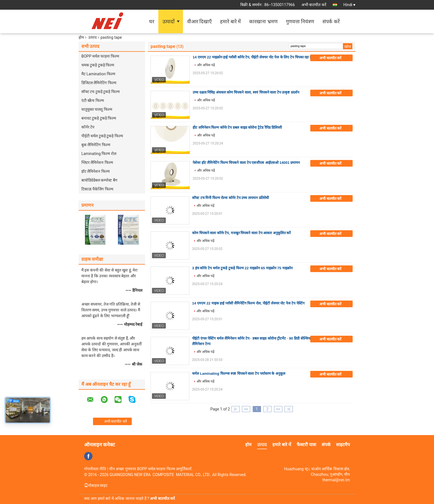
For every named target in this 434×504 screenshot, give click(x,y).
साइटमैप (343, 445)
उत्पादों (169, 21)
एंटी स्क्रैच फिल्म (93, 100)
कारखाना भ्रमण (263, 21)
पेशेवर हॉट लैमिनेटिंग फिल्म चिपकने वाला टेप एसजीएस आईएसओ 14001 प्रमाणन (246, 163)
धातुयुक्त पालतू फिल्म (97, 109)
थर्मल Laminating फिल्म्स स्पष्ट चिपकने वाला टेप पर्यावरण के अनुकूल (239, 374)
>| (289, 409)
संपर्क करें (331, 21)
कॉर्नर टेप (88, 127)
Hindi (349, 5)
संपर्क (326, 445)
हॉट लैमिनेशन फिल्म (95, 171)
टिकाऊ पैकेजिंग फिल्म (97, 189)
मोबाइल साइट (96, 485)
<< (246, 409)
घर (152, 21)
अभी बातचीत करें (314, 5)
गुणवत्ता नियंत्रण (300, 21)
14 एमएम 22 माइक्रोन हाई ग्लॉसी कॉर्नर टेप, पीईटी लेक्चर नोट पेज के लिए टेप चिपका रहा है (252, 57)
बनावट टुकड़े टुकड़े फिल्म (99, 118)
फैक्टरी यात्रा (306, 445)
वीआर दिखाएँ (199, 21)
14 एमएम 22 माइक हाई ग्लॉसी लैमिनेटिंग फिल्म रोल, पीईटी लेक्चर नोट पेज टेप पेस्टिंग (248, 303)
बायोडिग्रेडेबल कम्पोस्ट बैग (99, 180)
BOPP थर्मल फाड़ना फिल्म (100, 56)
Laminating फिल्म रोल (99, 154)
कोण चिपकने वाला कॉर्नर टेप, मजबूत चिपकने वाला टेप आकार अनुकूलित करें (241, 233)
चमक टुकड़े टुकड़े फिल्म (98, 65)
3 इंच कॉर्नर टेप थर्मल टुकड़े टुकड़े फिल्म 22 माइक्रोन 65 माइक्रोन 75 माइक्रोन (242, 268)
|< (235, 409)
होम (81, 37)
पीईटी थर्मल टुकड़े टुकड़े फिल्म (102, 136)
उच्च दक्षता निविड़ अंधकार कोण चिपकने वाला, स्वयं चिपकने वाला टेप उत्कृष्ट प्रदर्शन (246, 92)
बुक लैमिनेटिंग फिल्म (96, 145)
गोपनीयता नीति (95, 469)
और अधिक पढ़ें (206, 65)
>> (278, 409)
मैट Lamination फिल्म (98, 74)
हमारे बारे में (230, 21)
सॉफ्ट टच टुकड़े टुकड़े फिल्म (100, 92)
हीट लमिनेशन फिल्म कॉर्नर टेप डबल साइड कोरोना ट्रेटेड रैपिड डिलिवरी (237, 127)
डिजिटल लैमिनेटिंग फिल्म (99, 83)
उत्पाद (92, 37)
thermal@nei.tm (336, 480)
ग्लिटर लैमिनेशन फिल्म (97, 162)
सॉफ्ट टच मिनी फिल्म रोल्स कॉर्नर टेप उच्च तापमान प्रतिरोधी (230, 198)
